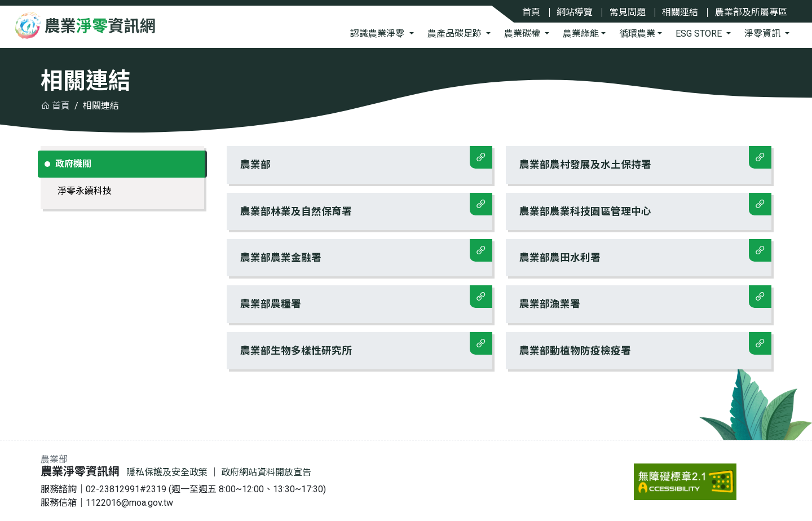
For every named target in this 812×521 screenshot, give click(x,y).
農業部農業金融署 (366, 251)
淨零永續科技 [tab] (85, 191)
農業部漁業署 (645, 297)
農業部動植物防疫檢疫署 (645, 344)
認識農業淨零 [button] (378, 34)
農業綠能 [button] (581, 34)
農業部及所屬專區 (751, 12)
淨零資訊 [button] (764, 34)
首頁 (531, 12)
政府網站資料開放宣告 (266, 472)
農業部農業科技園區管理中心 (645, 205)
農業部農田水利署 (645, 251)
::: (43, 460)
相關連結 (680, 12)
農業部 (366, 158)
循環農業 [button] (637, 34)
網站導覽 (575, 12)
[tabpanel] (499, 262)
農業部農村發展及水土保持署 (645, 158)
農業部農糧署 (366, 297)
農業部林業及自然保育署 (366, 205)
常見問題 (628, 12)
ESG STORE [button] (700, 34)
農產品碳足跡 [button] (456, 34)
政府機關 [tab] (73, 164)
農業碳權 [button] (523, 34)
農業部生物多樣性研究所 (366, 344)
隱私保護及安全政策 (167, 472)
